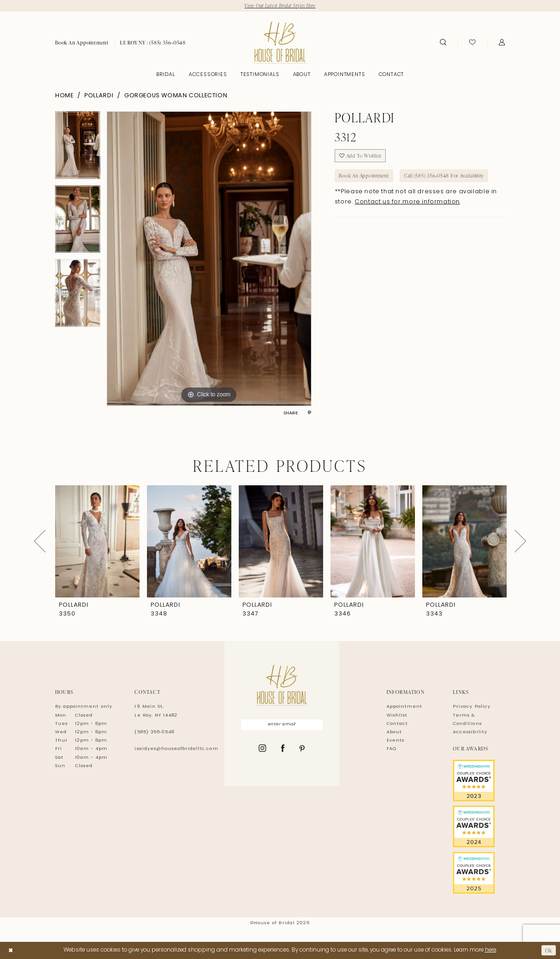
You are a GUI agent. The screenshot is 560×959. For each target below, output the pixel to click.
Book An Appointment (365, 176)
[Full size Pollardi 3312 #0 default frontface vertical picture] (209, 259)
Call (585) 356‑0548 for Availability (447, 176)
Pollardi (99, 96)
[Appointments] (82, 43)
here (490, 950)
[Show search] (443, 43)
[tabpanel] (78, 148)
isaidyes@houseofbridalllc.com (176, 749)
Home (64, 96)
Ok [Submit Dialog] (549, 950)
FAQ (391, 749)
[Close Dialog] (11, 950)
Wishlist (397, 715)
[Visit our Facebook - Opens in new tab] (283, 750)
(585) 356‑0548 (154, 732)
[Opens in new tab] (479, 781)
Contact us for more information (407, 203)
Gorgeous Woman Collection (176, 96)
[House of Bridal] (280, 42)
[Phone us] (153, 43)
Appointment (404, 707)
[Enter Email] (282, 725)
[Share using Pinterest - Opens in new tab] (309, 414)
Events (395, 741)
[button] (502, 43)
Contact (397, 724)
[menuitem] (82, 43)
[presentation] (97, 541)
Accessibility (470, 732)
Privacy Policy (472, 707)
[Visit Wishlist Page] (472, 43)
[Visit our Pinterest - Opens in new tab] (302, 750)
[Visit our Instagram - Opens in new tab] (263, 750)
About (394, 732)
